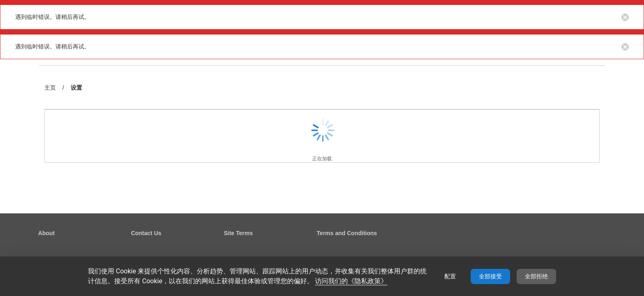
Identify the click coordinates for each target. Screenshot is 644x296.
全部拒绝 (536, 276)
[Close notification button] (625, 17)
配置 (450, 276)
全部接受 (490, 276)
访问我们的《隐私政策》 (351, 281)
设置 (76, 88)
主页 (50, 88)
